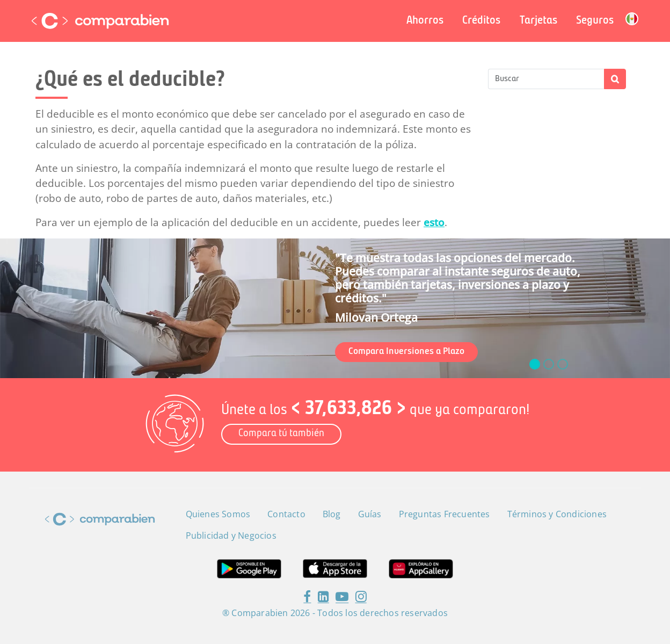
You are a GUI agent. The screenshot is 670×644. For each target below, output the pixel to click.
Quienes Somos (218, 514)
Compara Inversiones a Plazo (406, 352)
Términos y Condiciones (557, 514)
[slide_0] (535, 364)
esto (434, 222)
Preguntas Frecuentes (445, 514)
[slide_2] (563, 364)
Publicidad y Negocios (231, 536)
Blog (332, 514)
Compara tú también (281, 434)
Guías (370, 514)
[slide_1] (549, 364)
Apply (615, 79)
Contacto (286, 514)
